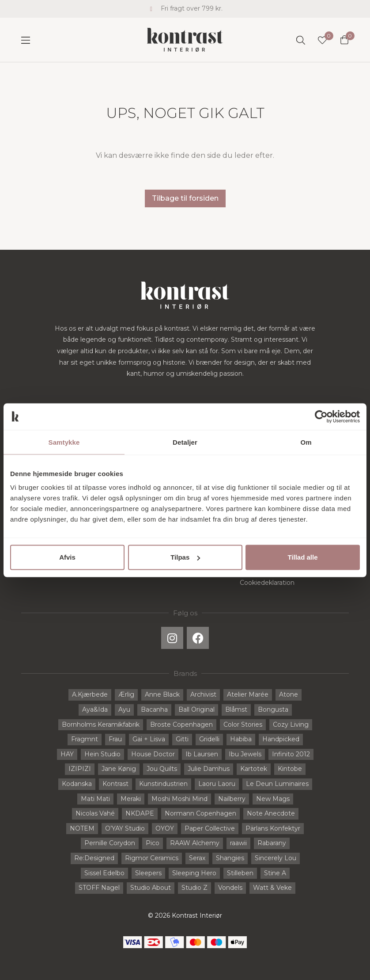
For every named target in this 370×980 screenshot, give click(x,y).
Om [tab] (306, 442)
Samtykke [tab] (64, 442)
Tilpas (185, 557)
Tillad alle (302, 557)
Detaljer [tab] (185, 442)
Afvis (67, 557)
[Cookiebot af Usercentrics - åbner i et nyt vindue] (321, 416)
